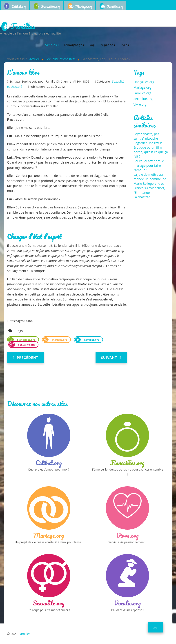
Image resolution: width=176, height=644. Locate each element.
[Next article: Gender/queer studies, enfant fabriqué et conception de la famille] (111, 358)
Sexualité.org (26, 345)
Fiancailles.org (51, 7)
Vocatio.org (127, 603)
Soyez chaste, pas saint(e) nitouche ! (147, 136)
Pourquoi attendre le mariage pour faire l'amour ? (149, 165)
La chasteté (142, 197)
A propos (108, 45)
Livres (124, 45)
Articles (51, 45)
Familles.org (115, 7)
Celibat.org (19, 7)
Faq (91, 45)
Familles (23, 27)
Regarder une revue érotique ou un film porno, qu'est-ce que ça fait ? (151, 150)
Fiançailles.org (26, 340)
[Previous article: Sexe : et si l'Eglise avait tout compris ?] (26, 358)
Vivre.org (140, 104)
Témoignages (74, 45)
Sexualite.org (49, 603)
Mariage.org (84, 7)
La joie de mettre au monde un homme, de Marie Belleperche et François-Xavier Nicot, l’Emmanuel (150, 184)
